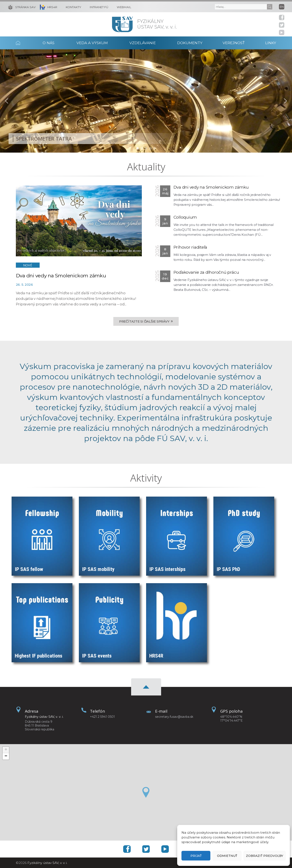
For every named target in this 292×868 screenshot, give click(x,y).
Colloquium (185, 217)
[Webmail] (122, 7)
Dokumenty (190, 43)
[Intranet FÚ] (97, 7)
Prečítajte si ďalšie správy (146, 321)
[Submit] (270, 7)
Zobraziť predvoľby (265, 856)
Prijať (196, 856)
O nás (49, 43)
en (282, 7)
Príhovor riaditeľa (190, 247)
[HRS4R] (47, 7)
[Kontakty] (71, 7)
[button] (7, 101)
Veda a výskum (92, 43)
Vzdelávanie (143, 43)
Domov (24, 43)
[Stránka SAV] (22, 7)
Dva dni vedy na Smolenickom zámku (61, 276)
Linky (271, 43)
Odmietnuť (227, 856)
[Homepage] (122, 24)
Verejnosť (234, 43)
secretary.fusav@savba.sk (174, 717)
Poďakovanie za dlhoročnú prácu (206, 272)
